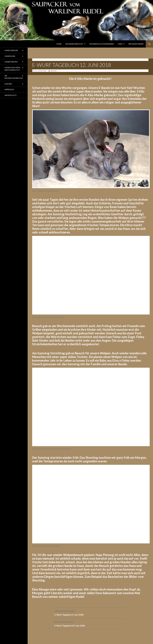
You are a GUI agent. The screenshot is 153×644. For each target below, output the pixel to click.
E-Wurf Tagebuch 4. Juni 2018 (90, 613)
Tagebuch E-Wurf (41, 60)
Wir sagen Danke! (136, 44)
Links (120, 44)
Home (59, 44)
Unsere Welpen (11, 62)
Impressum (9, 89)
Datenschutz (11, 95)
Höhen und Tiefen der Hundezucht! (12, 69)
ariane (54, 71)
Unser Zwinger (11, 50)
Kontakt (8, 84)
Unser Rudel (10, 56)
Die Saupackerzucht (74, 44)
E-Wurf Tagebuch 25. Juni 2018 (90, 624)
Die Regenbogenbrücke (14, 77)
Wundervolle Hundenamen (102, 44)
